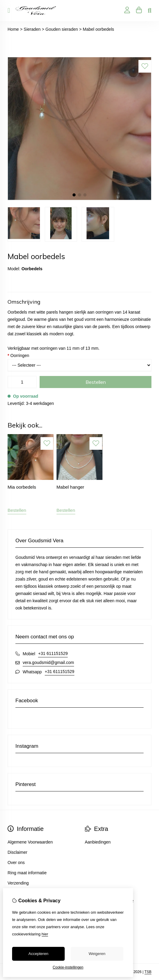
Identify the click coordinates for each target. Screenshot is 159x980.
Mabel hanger (70, 487)
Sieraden (32, 29)
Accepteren (38, 954)
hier (45, 934)
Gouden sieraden (62, 29)
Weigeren (97, 954)
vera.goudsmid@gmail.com (48, 662)
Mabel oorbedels (99, 29)
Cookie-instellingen (68, 967)
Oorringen (18, 355)
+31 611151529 (53, 653)
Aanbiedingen (98, 842)
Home (13, 29)
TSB (148, 972)
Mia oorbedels (22, 487)
